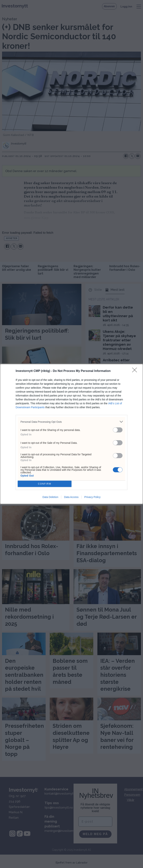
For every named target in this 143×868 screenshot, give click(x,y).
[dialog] (71, 434)
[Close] (136, 371)
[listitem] (71, 422)
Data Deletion (50, 497)
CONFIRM (45, 484)
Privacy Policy (92, 497)
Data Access (71, 497)
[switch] (118, 430)
